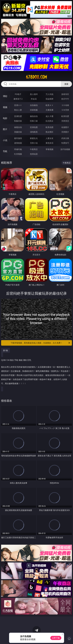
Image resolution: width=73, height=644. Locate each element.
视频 (5, 107)
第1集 (5, 350)
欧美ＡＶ (49, 105)
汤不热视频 (65, 149)
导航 (5, 151)
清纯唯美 (34, 132)
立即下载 (56, 638)
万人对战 (49, 94)
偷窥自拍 (18, 127)
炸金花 (34, 99)
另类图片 (65, 132)
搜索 (66, 84)
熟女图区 (49, 132)
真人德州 (34, 94)
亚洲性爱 (18, 116)
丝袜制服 (34, 110)
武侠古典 (65, 138)
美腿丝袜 (18, 132)
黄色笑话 (49, 143)
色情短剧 (34, 154)
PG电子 (18, 94)
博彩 (5, 96)
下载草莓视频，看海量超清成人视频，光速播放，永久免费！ (40, 343)
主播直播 (49, 110)
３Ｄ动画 (65, 105)
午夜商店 (34, 149)
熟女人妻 (18, 110)
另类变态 (65, 121)
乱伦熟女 (49, 121)
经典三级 (34, 121)
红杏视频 (18, 154)
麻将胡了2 (18, 99)
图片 (5, 129)
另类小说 (34, 143)
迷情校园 (18, 143)
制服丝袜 (18, 121)
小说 (5, 140)
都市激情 (18, 138)
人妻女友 (49, 138)
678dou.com (36, 77)
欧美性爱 (65, 116)
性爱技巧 (65, 143)
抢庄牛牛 (65, 99)
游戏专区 (65, 94)
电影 (5, 118)
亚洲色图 (34, 127)
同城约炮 (18, 149)
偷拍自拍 (34, 116)
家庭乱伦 (34, 138)
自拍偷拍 (34, 105)
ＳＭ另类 (65, 110)
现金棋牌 (49, 99)
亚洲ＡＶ (18, 105)
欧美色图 (49, 127)
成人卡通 (49, 116)
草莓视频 (49, 149)
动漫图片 (65, 127)
